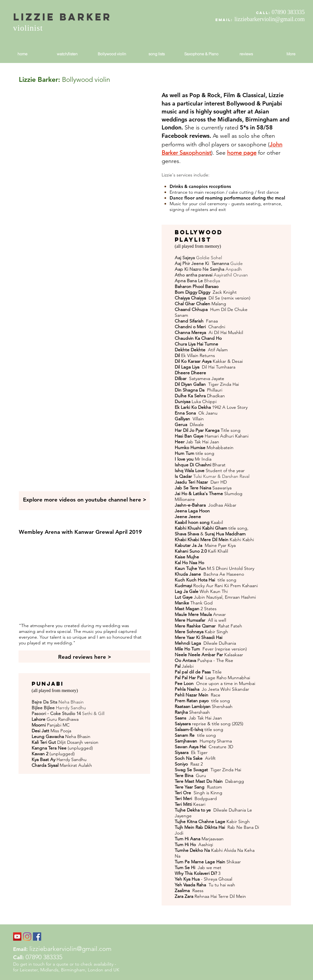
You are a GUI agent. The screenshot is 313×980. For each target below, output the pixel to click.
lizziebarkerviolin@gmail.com (270, 19)
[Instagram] (27, 937)
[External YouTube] (84, 133)
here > (138, 500)
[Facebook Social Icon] (37, 937)
